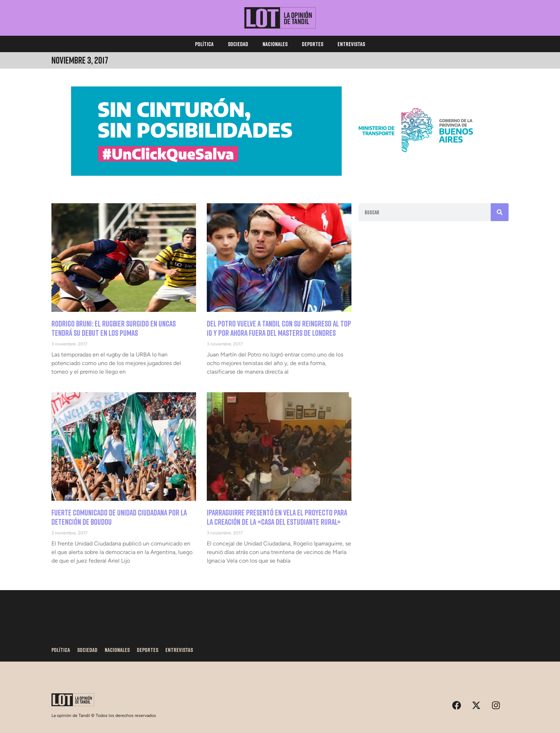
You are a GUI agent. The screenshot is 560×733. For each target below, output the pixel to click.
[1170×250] (280, 174)
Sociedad (238, 44)
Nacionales (275, 44)
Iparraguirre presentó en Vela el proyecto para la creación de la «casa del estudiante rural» (277, 517)
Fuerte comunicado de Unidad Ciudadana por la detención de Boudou (119, 517)
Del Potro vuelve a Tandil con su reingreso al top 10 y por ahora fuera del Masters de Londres (279, 328)
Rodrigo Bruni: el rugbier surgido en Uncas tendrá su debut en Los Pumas (114, 328)
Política (204, 44)
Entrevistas (351, 44)
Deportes (312, 44)
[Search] (500, 212)
